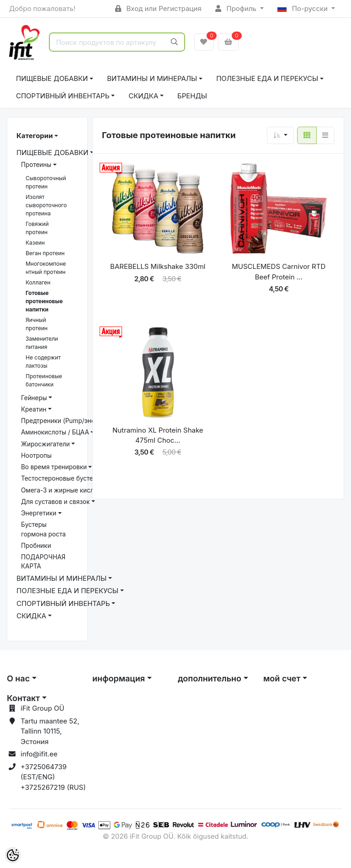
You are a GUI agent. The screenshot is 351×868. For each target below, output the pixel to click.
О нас (18, 678)
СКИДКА (143, 96)
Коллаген (38, 282)
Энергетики (39, 513)
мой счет (282, 678)
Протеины (36, 165)
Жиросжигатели (45, 444)
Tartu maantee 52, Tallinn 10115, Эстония (50, 731)
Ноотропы (36, 455)
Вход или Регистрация (158, 8)
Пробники (36, 546)
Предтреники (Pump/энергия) (66, 421)
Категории (35, 136)
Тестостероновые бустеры (61, 478)
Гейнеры (34, 398)
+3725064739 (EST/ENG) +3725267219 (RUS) (53, 777)
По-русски (303, 8)
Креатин (34, 409)
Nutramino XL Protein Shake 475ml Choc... (158, 435)
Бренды (192, 96)
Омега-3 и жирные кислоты (63, 490)
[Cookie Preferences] (13, 855)
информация (119, 678)
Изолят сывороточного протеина (46, 205)
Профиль (237, 8)
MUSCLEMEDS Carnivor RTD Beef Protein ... (279, 272)
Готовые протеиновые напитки (44, 301)
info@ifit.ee (39, 754)
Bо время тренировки (54, 467)
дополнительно (210, 678)
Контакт (23, 698)
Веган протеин (45, 253)
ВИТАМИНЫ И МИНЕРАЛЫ (152, 78)
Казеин (35, 243)
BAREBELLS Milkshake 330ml (158, 266)
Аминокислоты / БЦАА (55, 432)
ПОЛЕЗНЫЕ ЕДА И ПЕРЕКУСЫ (267, 78)
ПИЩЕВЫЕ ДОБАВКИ (52, 78)
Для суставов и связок (55, 502)
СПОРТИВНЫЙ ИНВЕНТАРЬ (63, 96)
